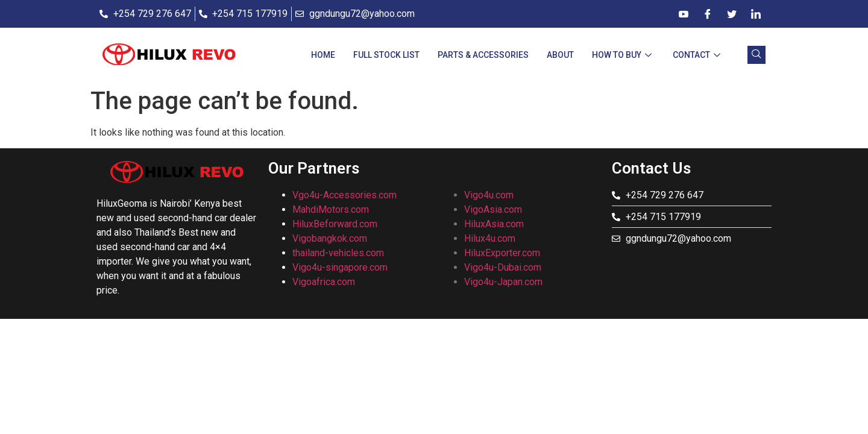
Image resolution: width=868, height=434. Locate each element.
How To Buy (623, 55)
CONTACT (698, 55)
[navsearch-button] (756, 55)
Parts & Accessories (483, 55)
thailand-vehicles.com (339, 253)
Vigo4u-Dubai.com (503, 267)
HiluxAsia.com (494, 224)
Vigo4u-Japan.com (503, 282)
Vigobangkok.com (330, 238)
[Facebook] (708, 14)
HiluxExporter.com (502, 253)
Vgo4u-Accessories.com (344, 195)
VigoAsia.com (493, 209)
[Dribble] (684, 14)
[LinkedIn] (756, 14)
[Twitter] (732, 14)
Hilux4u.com (490, 238)
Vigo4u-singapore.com (340, 267)
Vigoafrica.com (324, 282)
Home (323, 55)
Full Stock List (386, 55)
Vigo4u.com (489, 195)
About (560, 55)
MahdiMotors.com (331, 209)
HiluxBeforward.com (335, 224)
